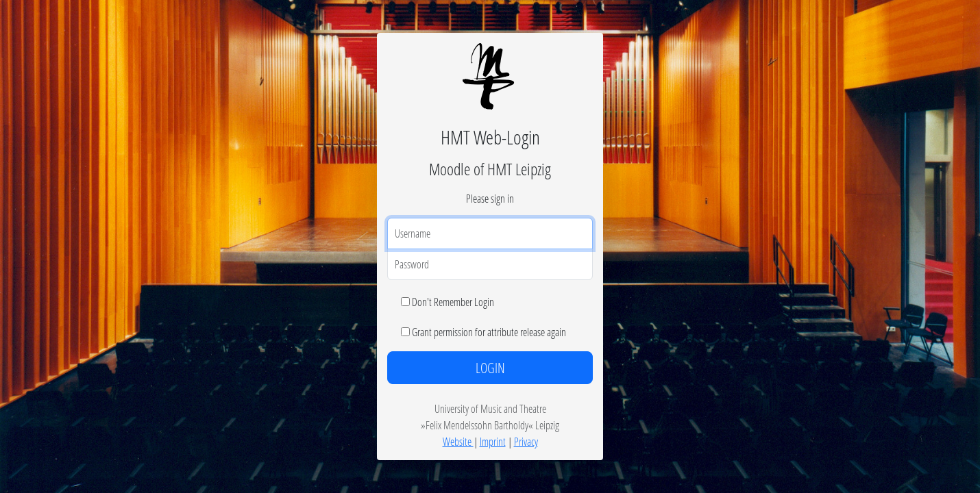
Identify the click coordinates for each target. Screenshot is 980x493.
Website (458, 441)
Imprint (493, 441)
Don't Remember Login (453, 302)
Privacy (526, 441)
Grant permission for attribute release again (489, 332)
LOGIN (490, 368)
